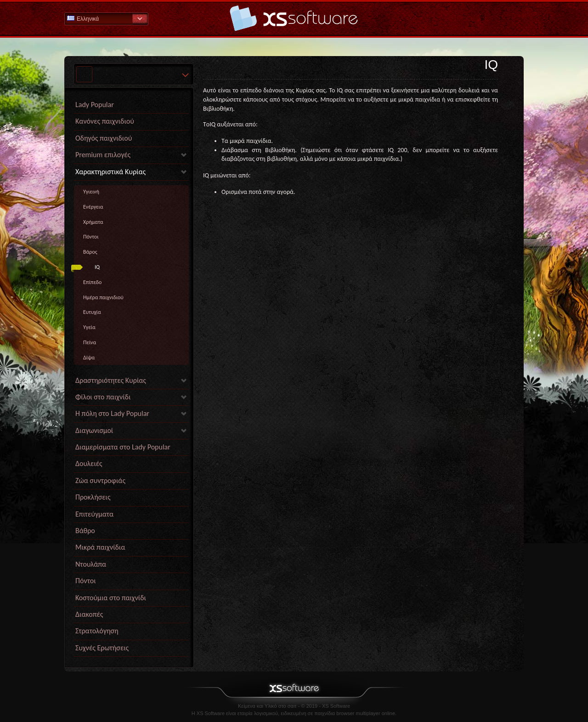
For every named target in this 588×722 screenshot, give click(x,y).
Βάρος (90, 252)
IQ (97, 267)
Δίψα (89, 358)
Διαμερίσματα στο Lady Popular (123, 447)
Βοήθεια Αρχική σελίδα (294, 18)
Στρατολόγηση (97, 631)
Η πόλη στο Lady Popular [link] (112, 413)
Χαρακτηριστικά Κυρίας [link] (110, 172)
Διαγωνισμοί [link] (94, 430)
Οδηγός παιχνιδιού (104, 138)
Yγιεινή (91, 192)
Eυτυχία (92, 312)
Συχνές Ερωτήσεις (102, 648)
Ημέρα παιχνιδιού (103, 297)
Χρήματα (93, 222)
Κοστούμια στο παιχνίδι (111, 598)
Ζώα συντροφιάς (100, 480)
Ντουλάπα (91, 564)
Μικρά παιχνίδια (100, 547)
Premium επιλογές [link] (103, 155)
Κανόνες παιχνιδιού (105, 121)
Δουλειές (89, 463)
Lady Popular (95, 105)
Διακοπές (89, 614)
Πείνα (90, 342)
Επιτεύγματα (94, 514)
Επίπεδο (92, 282)
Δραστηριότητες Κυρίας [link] (111, 380)
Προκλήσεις (93, 497)
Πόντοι (91, 237)
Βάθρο (85, 531)
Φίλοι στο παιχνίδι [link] (103, 397)
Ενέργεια (93, 207)
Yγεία (89, 327)
